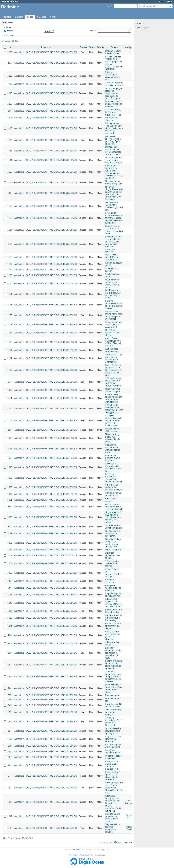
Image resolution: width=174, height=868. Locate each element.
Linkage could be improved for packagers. (113, 534)
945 (10, 705)
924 (10, 731)
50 (27, 838)
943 (10, 244)
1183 (10, 182)
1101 (10, 325)
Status (10, 31)
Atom (119, 842)
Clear (17, 41)
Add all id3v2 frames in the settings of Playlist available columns (114, 603)
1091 (10, 500)
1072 (10, 550)
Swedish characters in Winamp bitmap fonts (112, 76)
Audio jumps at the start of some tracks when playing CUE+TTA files (114, 788)
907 (10, 757)
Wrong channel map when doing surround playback (114, 507)
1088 (10, 517)
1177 (10, 264)
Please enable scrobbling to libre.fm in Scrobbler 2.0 (112, 765)
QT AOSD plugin (113, 550)
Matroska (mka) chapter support (112, 390)
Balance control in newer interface (113, 705)
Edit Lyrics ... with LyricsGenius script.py (113, 118)
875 (10, 270)
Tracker (83, 47)
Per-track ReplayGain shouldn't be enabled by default (114, 478)
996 (10, 635)
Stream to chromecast (111, 581)
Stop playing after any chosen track (113, 595)
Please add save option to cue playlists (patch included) (113, 776)
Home (3, 1)
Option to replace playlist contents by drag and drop (113, 731)
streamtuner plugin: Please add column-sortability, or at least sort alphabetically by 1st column (114, 193)
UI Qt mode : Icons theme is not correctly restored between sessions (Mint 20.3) (114, 218)
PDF (130, 842)
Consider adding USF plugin (113, 111)
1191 (10, 160)
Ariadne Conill (129, 828)
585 (10, 722)
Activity (19, 17)
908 (10, 752)
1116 (10, 283)
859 (10, 712)
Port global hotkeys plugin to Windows (113, 588)
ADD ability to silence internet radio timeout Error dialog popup (114, 409)
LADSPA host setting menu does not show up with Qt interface (114, 315)
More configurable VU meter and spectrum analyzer (114, 160)
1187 (10, 230)
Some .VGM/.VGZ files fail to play (114, 611)
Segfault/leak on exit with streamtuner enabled (113, 828)
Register (169, 1)
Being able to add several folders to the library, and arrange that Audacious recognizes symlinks (113, 244)
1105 (10, 315)
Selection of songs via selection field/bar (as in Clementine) (114, 358)
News (53, 17)
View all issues (143, 28)
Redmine (78, 849)
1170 (10, 275)
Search (109, 6)
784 (10, 788)
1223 (10, 52)
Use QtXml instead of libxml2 (113, 752)
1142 (10, 333)
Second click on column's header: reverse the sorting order (114, 230)
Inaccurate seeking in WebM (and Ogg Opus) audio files (113, 140)
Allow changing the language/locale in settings (114, 573)
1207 (10, 118)
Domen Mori (129, 816)
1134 (10, 350)
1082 (10, 543)
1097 (10, 449)
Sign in (161, 1)
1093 (10, 438)
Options (9, 35)
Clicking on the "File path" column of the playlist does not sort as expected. (114, 128)
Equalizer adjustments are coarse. (113, 555)
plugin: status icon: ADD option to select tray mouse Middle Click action (114, 517)
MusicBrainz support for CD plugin (112, 333)
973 (10, 382)
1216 (10, 84)
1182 (10, 218)
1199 (10, 140)
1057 (10, 390)
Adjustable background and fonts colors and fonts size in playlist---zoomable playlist (113, 802)
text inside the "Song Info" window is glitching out (114, 206)
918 (10, 746)
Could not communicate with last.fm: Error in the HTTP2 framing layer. (114, 421)
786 (10, 588)
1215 (10, 93)
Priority (100, 47)
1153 (10, 151)
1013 (10, 618)
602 (10, 63)
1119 (10, 409)
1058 (10, 573)
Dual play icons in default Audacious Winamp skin (113, 104)
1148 (10, 305)
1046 (10, 603)
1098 (10, 458)
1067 (10, 555)
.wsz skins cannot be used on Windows (113, 712)
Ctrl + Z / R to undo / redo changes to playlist (114, 487)
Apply (8, 41)
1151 (10, 294)
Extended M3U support (112, 270)
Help (17, 1)
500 (10, 700)
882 (10, 527)
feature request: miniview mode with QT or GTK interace (112, 283)
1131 (10, 358)
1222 (10, 76)
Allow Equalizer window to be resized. (112, 564)
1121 (10, 398)
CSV (125, 842)
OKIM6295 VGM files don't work (113, 52)
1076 (10, 802)
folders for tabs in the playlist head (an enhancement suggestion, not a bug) (113, 370)
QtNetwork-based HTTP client (113, 757)
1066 (10, 564)
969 (10, 193)
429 (10, 765)
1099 (10, 478)
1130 (10, 370)
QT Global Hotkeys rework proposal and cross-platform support (112, 816)
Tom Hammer (129, 802)
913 (10, 739)
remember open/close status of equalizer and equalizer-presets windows (113, 677)
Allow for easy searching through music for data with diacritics (114, 398)
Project (45, 47)
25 (23, 838)
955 (10, 695)
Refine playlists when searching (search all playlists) (112, 635)
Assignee (130, 47)
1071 (10, 534)
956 (10, 581)
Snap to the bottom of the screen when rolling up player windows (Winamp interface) (114, 172)
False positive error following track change (112, 257)
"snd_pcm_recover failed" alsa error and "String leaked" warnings (114, 382)
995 (10, 643)
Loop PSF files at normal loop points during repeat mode (114, 688)
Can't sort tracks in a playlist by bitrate (114, 84)
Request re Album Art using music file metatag (113, 618)
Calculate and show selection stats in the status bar (113, 467)
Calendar (42, 17)
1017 (10, 816)
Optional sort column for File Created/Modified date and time (113, 151)
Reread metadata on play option (113, 494)
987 (10, 665)
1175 (10, 257)
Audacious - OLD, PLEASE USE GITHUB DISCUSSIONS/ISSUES (46, 52)
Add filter (94, 31)
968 (10, 688)
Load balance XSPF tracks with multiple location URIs (113, 294)
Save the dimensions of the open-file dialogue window (113, 305)
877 (10, 776)
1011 (10, 626)
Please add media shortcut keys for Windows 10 (114, 325)
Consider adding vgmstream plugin (113, 527)
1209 (10, 104)
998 (10, 430)
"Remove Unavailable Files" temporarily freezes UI (114, 722)
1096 (10, 467)
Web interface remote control (112, 350)
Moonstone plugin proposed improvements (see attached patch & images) (113, 93)
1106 (10, 421)
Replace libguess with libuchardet (113, 746)
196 (10, 507)
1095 (10, 487)
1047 (10, 595)
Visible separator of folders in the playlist (113, 626)
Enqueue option (112, 695)
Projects (11, 1)
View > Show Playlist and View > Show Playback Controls (113, 342)
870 (10, 342)
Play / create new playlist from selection (113, 739)
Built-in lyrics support (111, 500)
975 (10, 828)
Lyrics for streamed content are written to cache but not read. (113, 653)
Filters (9, 27)
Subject (115, 47)
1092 (10, 494)
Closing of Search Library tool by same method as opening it (113, 665)
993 (10, 653)
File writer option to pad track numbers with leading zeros (113, 543)
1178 (10, 206)
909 (10, 677)
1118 (10, 128)
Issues (30, 17)
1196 (10, 172)
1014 (10, 611)
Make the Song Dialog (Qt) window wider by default (113, 438)
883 (10, 111)
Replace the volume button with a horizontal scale (113, 449)
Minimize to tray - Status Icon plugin (113, 182)
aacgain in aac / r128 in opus (112, 430)
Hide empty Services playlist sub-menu (113, 458)
